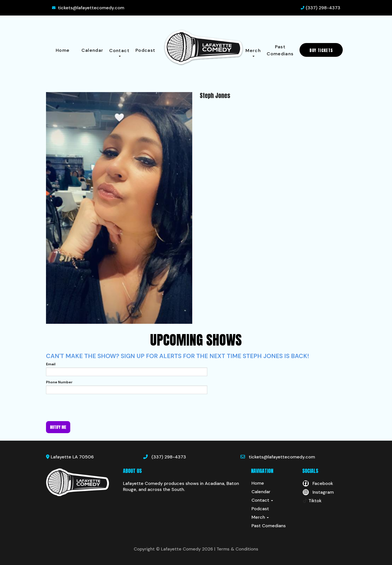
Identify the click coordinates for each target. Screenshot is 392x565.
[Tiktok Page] (312, 501)
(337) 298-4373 (323, 8)
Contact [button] (119, 52)
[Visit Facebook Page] (318, 483)
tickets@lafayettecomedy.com (91, 8)
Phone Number (59, 382)
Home (63, 50)
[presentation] (84, 408)
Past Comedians (280, 50)
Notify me (58, 427)
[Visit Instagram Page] (318, 492)
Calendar (92, 50)
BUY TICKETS (321, 50)
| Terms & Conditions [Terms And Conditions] (236, 549)
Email (51, 364)
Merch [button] (253, 52)
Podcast (145, 50)
